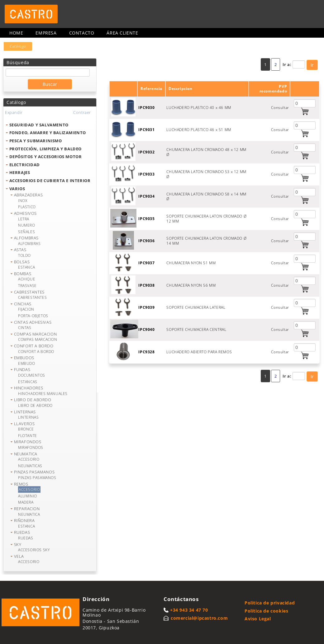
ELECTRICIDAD (25, 165)
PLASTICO (27, 207)
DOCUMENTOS (32, 375)
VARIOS (17, 189)
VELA (19, 556)
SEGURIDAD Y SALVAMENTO (39, 125)
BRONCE (26, 429)
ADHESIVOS (25, 213)
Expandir (14, 112)
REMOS (21, 484)
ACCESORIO (29, 459)
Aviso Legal (258, 619)
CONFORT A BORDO (34, 346)
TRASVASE (27, 286)
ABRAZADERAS (29, 195)
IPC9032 (146, 152)
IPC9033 (146, 174)
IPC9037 (146, 263)
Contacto (82, 33)
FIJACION (26, 309)
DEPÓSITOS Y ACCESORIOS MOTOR (46, 157)
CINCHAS (23, 304)
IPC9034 (146, 196)
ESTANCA (26, 267)
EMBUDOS (24, 358)
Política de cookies (266, 611)
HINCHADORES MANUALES (43, 394)
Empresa (46, 33)
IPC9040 (146, 329)
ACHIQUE (27, 279)
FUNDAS (22, 369)
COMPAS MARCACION (36, 334)
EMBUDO (27, 363)
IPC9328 (146, 352)
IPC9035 (146, 219)
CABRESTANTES (29, 292)
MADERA (26, 502)
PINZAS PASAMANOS (34, 472)
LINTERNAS (25, 412)
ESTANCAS (28, 382)
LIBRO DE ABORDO (33, 400)
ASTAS (20, 250)
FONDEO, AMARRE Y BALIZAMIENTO (48, 133)
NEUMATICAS (30, 466)
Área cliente (122, 33)
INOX (23, 201)
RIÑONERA (24, 520)
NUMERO (27, 225)
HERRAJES (20, 172)
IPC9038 (146, 285)
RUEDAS (22, 532)
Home (16, 33)
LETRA (24, 219)
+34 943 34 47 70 (189, 610)
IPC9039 (146, 307)
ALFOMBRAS (26, 238)
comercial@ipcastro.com (199, 618)
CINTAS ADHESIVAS (33, 322)
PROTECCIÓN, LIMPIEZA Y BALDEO (45, 149)
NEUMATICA (26, 454)
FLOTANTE (28, 436)
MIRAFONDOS (28, 442)
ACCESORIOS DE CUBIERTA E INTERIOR (50, 181)
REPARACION (27, 509)
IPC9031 (146, 130)
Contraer (82, 112)
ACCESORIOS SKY (34, 550)
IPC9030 (146, 108)
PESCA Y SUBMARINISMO (36, 141)
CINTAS (25, 328)
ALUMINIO (28, 496)
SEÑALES (26, 232)
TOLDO (24, 255)
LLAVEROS (24, 424)
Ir (312, 65)
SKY (18, 544)
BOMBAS (23, 274)
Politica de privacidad (270, 603)
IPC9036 (146, 241)
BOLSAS (22, 262)
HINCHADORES (29, 388)
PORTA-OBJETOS (33, 316)
